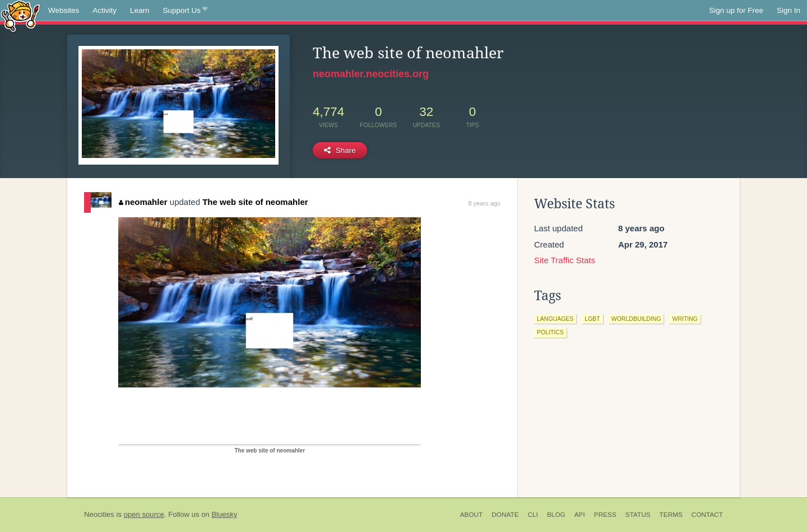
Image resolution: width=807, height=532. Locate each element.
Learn (140, 10)
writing (685, 319)
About (472, 515)
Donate (505, 515)
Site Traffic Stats (565, 260)
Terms (671, 515)
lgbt (592, 319)
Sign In (789, 10)
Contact (707, 515)
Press (605, 515)
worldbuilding (636, 319)
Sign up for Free (736, 10)
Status (638, 515)
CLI (533, 515)
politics (550, 332)
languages (555, 319)
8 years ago (484, 203)
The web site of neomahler (255, 202)
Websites (64, 10)
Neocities (99, 514)
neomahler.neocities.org (371, 74)
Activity (105, 10)
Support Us (185, 11)
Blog (556, 515)
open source (144, 514)
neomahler (143, 202)
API (580, 515)
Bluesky (224, 514)
